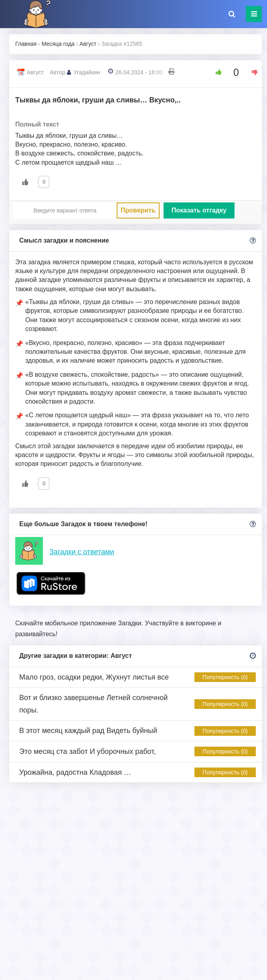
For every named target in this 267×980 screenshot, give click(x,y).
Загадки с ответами (82, 552)
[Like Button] (216, 72)
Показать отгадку (199, 210)
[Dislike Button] (252, 72)
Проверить (138, 210)
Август (35, 72)
